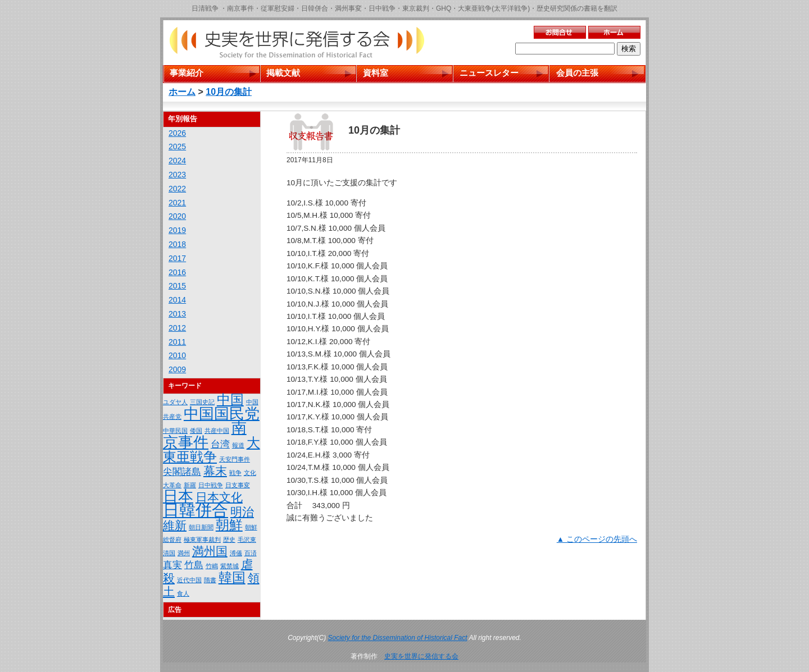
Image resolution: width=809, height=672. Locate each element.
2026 (177, 133)
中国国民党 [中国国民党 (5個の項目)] (222, 414)
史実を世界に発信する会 (421, 656)
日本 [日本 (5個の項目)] (178, 496)
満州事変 (348, 8)
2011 (177, 342)
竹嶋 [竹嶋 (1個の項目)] (212, 566)
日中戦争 (382, 8)
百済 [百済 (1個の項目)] (251, 553)
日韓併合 (315, 8)
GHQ (444, 8)
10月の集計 (229, 92)
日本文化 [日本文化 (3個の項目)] (219, 497)
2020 (177, 216)
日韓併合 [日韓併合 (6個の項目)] (196, 510)
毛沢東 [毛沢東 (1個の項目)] (247, 540)
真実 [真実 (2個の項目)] (172, 565)
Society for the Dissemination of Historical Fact (398, 638)
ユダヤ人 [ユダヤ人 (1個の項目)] (175, 402)
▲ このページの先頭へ (597, 539)
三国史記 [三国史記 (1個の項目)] (202, 402)
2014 (177, 300)
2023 (177, 175)
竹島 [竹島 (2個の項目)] (194, 565)
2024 (177, 161)
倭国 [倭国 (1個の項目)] (196, 431)
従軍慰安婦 (278, 8)
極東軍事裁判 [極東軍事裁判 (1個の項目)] (202, 540)
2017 (177, 258)
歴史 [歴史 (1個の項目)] (229, 540)
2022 (177, 189)
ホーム (182, 92)
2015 (177, 286)
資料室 (376, 73)
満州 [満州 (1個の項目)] (184, 553)
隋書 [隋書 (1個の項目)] (210, 580)
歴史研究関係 (557, 8)
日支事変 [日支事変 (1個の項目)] (238, 485)
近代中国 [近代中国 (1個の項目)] (189, 580)
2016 (177, 272)
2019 (177, 230)
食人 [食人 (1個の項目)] (183, 593)
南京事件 (240, 8)
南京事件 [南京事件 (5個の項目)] (205, 435)
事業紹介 (187, 73)
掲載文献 (283, 73)
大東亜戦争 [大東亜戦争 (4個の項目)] (212, 450)
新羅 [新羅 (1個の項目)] (190, 485)
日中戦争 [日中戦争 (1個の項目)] (211, 485)
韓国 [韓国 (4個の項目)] (232, 577)
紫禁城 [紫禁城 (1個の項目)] (229, 566)
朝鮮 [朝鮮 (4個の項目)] (229, 525)
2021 (177, 203)
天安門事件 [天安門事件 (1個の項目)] (235, 459)
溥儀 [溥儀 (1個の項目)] (236, 553)
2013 (177, 314)
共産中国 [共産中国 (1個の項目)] (217, 431)
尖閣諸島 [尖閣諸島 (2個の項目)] (182, 472)
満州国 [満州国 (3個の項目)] (210, 551)
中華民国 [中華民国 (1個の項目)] (175, 431)
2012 (177, 328)
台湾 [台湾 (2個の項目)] (220, 444)
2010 (177, 355)
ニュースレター (489, 73)
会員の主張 (577, 73)
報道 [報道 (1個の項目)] (238, 445)
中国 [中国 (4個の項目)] (230, 399)
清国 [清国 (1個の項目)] (169, 553)
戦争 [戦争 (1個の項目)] (235, 473)
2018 (177, 244)
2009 (177, 369)
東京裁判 (416, 8)
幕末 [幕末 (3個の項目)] (215, 471)
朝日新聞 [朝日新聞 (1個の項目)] (201, 527)
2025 (177, 147)
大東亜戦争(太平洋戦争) (494, 8)
